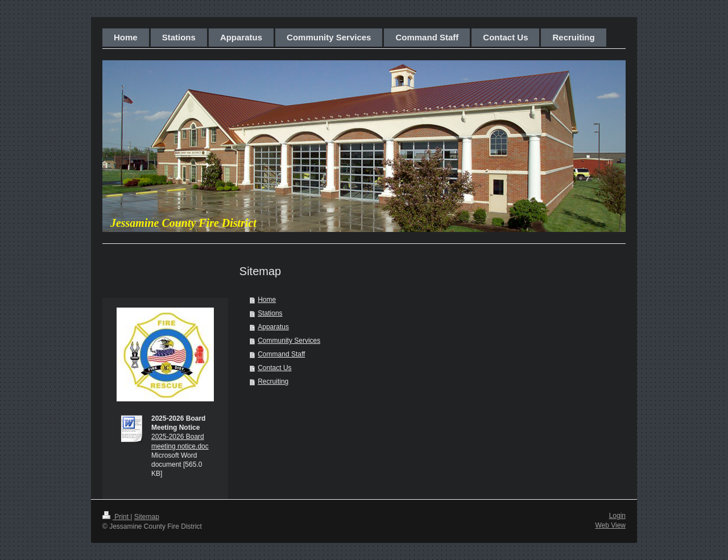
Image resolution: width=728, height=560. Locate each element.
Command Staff (281, 354)
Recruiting (273, 381)
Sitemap (147, 517)
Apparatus (273, 327)
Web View (610, 525)
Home (267, 300)
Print (116, 517)
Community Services (289, 341)
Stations (270, 313)
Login (617, 516)
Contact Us (274, 368)
